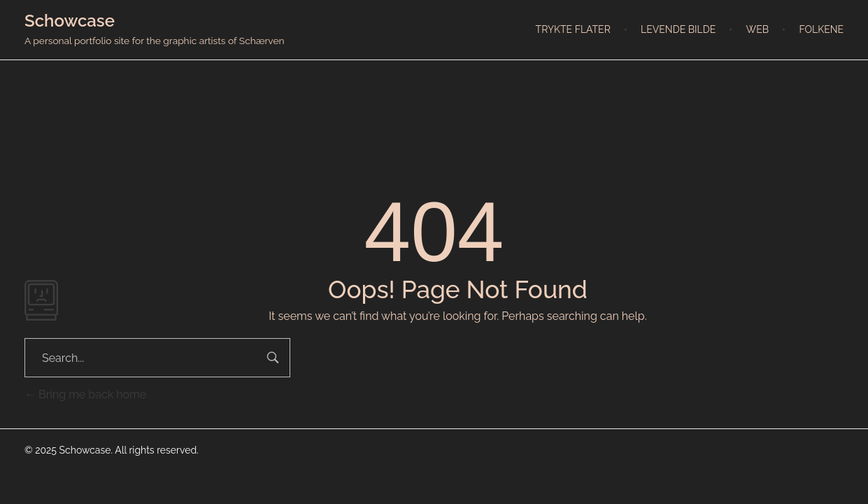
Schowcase (70, 20)
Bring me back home (85, 394)
